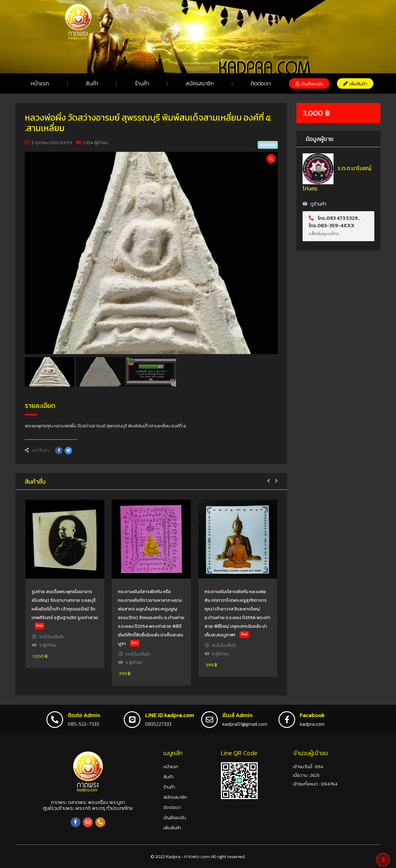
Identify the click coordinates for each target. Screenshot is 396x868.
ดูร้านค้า (318, 204)
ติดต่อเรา (261, 83)
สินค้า (92, 83)
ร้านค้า (142, 83)
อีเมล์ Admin (237, 715)
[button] (309, 83)
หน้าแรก (40, 83)
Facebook (312, 715)
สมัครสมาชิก (200, 83)
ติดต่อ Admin (84, 715)
